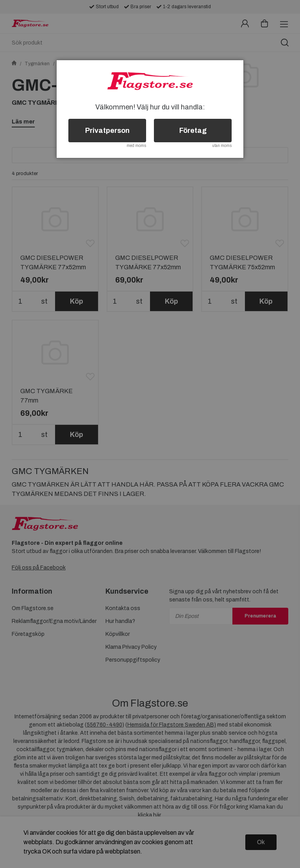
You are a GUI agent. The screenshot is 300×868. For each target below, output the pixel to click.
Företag (193, 131)
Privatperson (107, 131)
